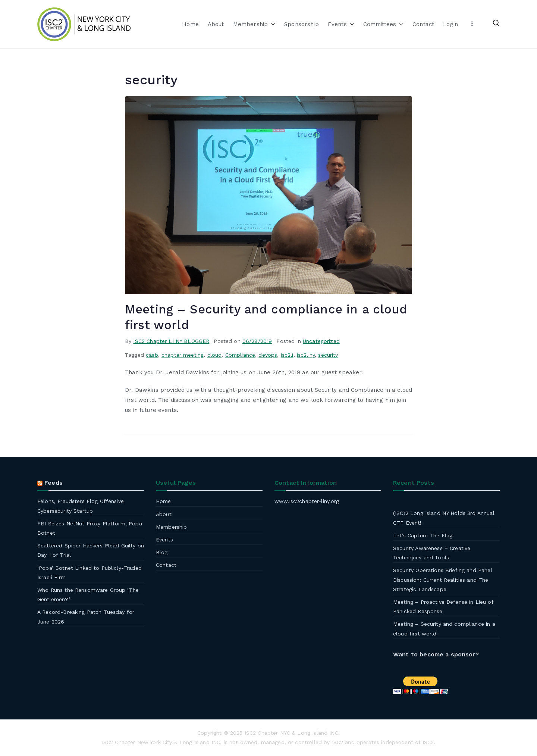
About (216, 24)
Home (190, 24)
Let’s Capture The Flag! (423, 535)
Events (341, 24)
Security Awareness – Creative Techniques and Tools (432, 553)
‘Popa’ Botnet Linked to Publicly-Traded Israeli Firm (89, 573)
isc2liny (306, 355)
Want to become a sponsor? (436, 654)
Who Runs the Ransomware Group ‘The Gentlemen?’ (88, 595)
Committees (384, 24)
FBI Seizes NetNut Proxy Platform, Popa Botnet (90, 528)
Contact (423, 24)
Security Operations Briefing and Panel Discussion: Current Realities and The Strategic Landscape (443, 580)
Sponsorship (302, 24)
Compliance (240, 355)
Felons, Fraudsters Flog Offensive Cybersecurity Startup (81, 506)
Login (450, 24)
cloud (215, 355)
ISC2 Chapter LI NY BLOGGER (171, 341)
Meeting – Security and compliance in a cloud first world (444, 629)
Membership (254, 24)
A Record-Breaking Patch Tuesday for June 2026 (86, 617)
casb (152, 355)
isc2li (287, 355)
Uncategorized (321, 341)
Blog (162, 552)
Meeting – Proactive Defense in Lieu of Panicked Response (443, 607)
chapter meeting (183, 355)
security (328, 355)
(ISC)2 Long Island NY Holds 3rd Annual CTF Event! (444, 518)
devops (268, 355)
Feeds (54, 483)
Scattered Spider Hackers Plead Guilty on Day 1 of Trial (91, 550)
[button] (271, 24)
